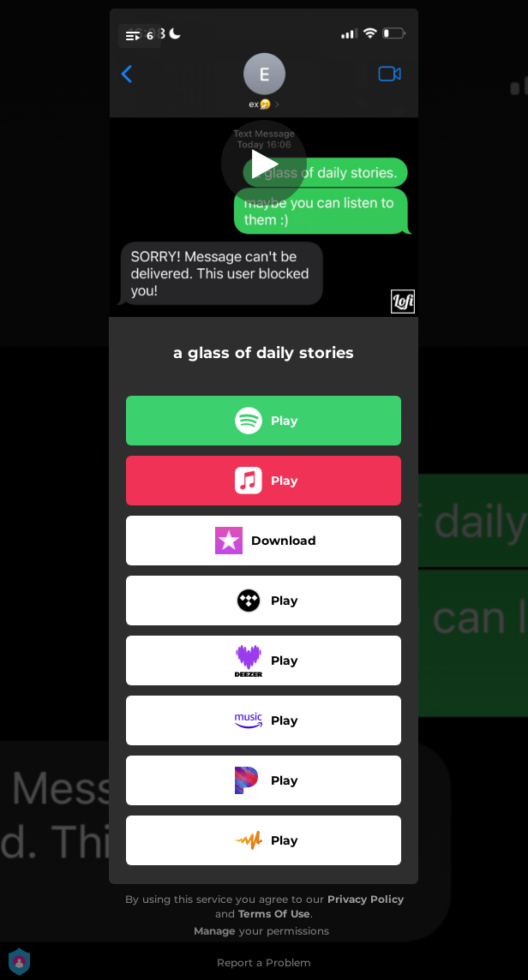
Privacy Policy (366, 899)
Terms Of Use (274, 914)
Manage (215, 931)
